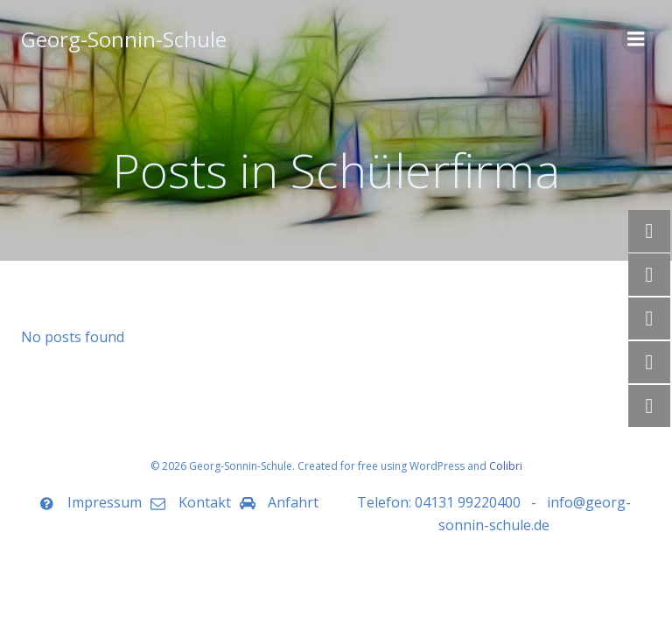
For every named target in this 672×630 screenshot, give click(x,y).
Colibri (506, 466)
